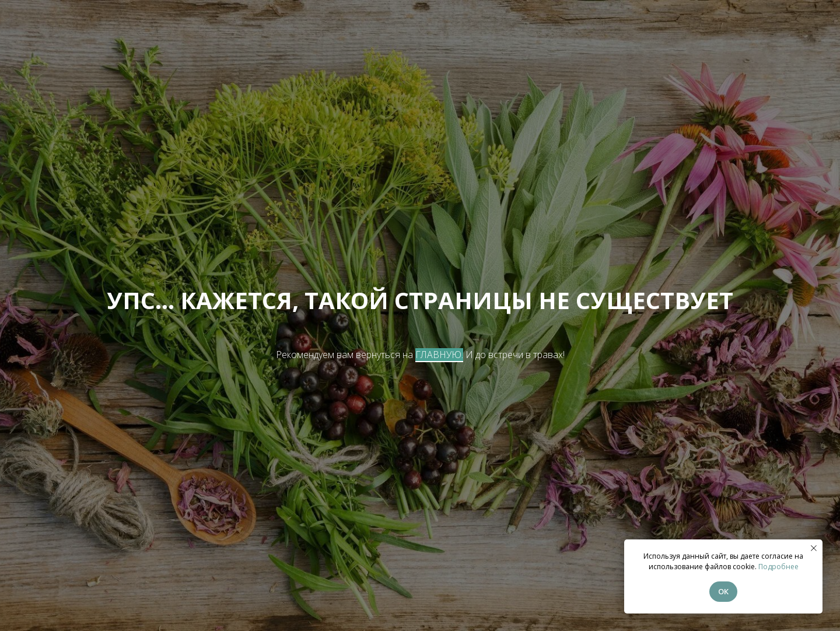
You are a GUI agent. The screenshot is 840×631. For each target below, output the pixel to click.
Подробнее (778, 567)
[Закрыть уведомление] (814, 548)
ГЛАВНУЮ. (439, 355)
